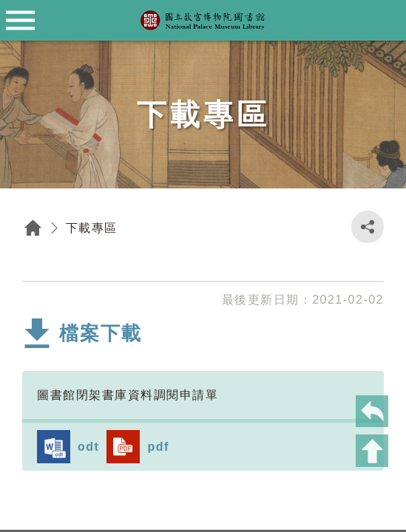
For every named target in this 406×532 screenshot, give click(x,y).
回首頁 (33, 228)
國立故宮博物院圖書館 (203, 21)
